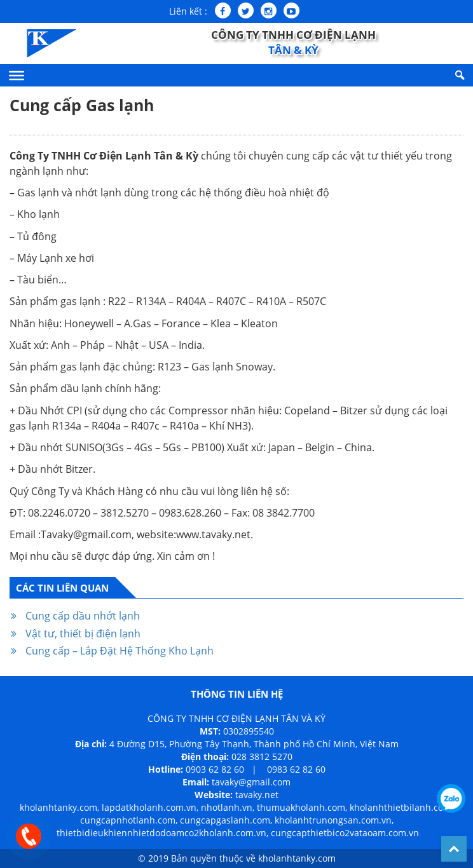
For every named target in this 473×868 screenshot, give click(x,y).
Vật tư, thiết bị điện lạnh (83, 634)
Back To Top (454, 849)
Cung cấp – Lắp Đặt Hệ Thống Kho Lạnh (120, 651)
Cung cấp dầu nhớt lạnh (83, 616)
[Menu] (17, 75)
